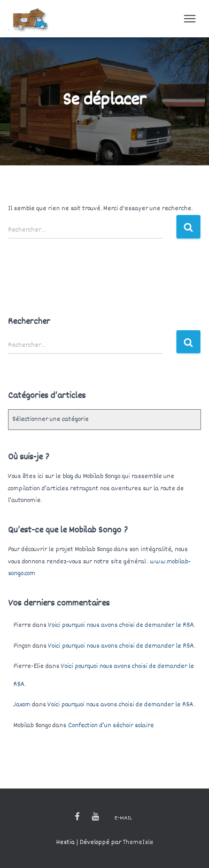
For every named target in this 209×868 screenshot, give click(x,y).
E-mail (123, 818)
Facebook (77, 817)
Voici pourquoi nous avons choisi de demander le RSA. (122, 625)
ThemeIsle (138, 842)
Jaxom (22, 705)
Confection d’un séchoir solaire (111, 726)
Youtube (96, 817)
